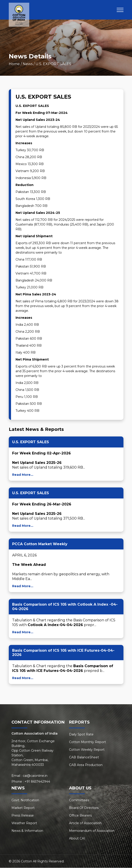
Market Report (23, 808)
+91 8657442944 (37, 782)
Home (14, 64)
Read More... (23, 475)
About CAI (77, 839)
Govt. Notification (25, 800)
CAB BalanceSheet (84, 757)
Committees (79, 800)
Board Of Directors (84, 808)
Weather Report (24, 823)
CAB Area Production (86, 765)
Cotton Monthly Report (87, 742)
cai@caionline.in (35, 776)
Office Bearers (80, 816)
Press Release (23, 816)
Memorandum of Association (92, 831)
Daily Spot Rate (81, 735)
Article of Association (85, 823)
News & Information (27, 831)
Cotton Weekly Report (87, 750)
